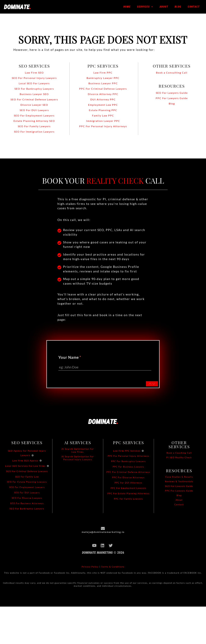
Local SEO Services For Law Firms (25, 467)
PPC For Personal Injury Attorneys (128, 457)
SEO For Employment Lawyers (27, 488)
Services (145, 7)
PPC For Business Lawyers (128, 467)
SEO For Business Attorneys (27, 504)
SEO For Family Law (27, 477)
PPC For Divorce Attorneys (128, 478)
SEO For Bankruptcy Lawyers (27, 509)
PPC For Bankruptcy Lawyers (128, 462)
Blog (178, 7)
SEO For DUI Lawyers (27, 493)
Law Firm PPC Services (127, 451)
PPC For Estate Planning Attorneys (128, 494)
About (164, 7)
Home (127, 7)
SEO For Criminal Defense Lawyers (27, 472)
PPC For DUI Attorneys (128, 483)
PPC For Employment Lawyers (128, 489)
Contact (194, 7)
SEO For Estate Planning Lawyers (27, 483)
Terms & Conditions (113, 567)
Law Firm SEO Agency (25, 461)
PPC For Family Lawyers (128, 499)
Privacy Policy (90, 567)
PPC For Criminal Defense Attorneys (128, 473)
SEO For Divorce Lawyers (27, 499)
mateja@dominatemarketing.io (103, 532)
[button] (145, 7)
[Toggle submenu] (33, 456)
